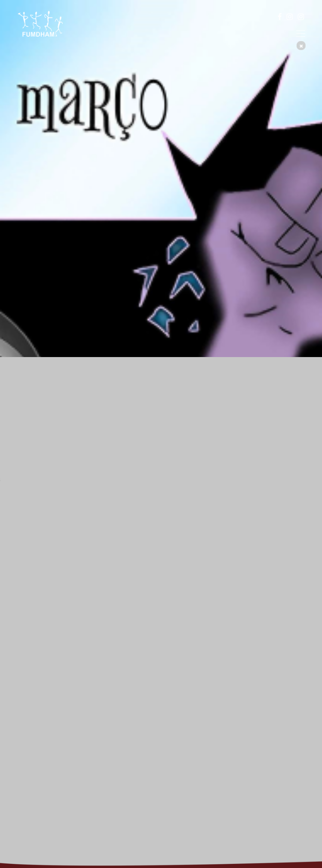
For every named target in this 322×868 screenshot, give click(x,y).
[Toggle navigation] (301, 34)
